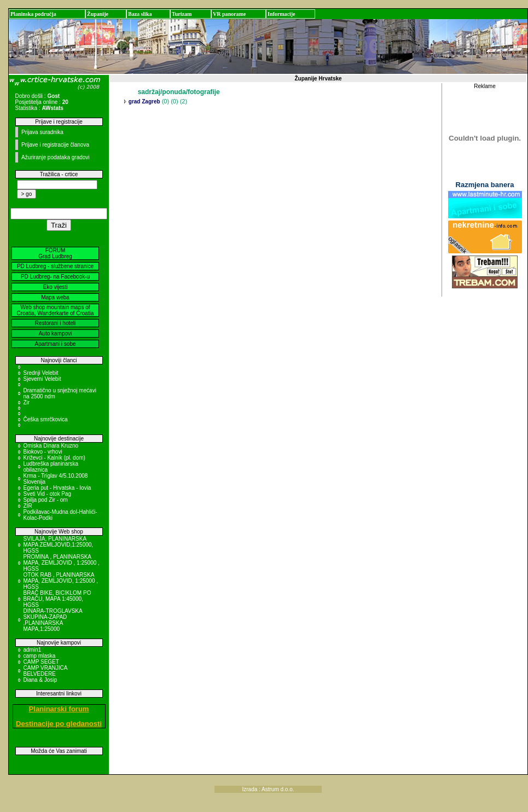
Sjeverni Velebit (42, 379)
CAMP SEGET (41, 662)
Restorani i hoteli (55, 323)
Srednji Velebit (41, 373)
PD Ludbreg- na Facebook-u (55, 277)
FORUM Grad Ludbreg (55, 253)
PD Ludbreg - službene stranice (55, 266)
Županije (98, 14)
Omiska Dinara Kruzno (51, 446)
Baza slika (140, 14)
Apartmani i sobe (55, 344)
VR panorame (229, 14)
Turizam (182, 14)
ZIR (28, 506)
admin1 (33, 650)
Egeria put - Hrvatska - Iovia (57, 488)
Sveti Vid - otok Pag (48, 494)
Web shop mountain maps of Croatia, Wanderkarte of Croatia (56, 310)
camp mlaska (40, 656)
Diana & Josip (40, 680)
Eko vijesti (55, 287)
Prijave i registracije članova (55, 145)
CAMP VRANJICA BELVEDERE (45, 671)
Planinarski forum (59, 709)
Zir (27, 402)
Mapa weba (55, 297)
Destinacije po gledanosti (59, 724)
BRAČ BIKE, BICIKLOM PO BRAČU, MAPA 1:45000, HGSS (57, 599)
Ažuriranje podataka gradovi (56, 157)
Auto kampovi (56, 333)
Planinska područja (33, 14)
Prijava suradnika (42, 132)
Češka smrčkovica (46, 419)
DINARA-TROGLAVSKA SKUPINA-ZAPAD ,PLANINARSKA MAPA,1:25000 (53, 620)
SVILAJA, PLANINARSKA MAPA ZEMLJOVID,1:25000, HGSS (59, 545)
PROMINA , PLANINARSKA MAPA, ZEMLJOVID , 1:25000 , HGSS (62, 563)
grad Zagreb (144, 101)
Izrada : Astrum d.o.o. (268, 789)
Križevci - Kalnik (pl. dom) (54, 458)
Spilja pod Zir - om (46, 500)
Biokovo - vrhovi (43, 452)
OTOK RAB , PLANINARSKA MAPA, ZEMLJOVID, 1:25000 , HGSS (61, 581)
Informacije (282, 14)
